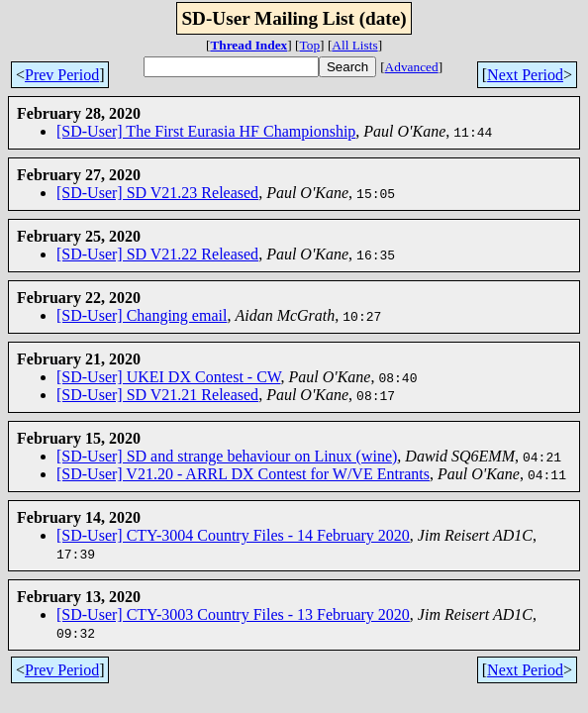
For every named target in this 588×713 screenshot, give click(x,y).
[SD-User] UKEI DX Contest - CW (169, 377)
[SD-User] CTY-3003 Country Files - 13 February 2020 (233, 614)
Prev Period (62, 75)
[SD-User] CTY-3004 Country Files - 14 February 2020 (233, 535)
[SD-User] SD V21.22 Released (157, 254)
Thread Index (248, 45)
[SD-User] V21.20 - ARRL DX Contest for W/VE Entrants (243, 474)
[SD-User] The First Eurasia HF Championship (206, 131)
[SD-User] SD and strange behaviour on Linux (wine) (227, 456)
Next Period (525, 75)
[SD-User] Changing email (142, 315)
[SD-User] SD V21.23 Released (157, 193)
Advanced (412, 67)
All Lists (354, 45)
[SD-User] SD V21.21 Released (157, 395)
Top (310, 45)
